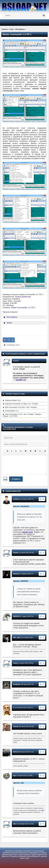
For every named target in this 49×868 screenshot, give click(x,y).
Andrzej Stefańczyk (23, 297)
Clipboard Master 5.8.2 (13, 400)
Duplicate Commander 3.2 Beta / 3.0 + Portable (21, 404)
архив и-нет (28, 532)
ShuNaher (17, 684)
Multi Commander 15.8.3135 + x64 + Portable (21, 407)
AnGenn (16, 499)
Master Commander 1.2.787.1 (23, 308)
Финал (9, 323)
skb (14, 824)
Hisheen (16, 574)
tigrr (15, 776)
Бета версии (12, 317)
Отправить (16, 479)
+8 (9, 340)
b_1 (14, 708)
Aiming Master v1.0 (12, 411)
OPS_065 (16, 638)
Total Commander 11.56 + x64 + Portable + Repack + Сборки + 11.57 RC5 (22, 415)
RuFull (15, 752)
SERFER (16, 616)
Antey (15, 663)
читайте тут (21, 380)
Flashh (16, 553)
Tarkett (16, 727)
